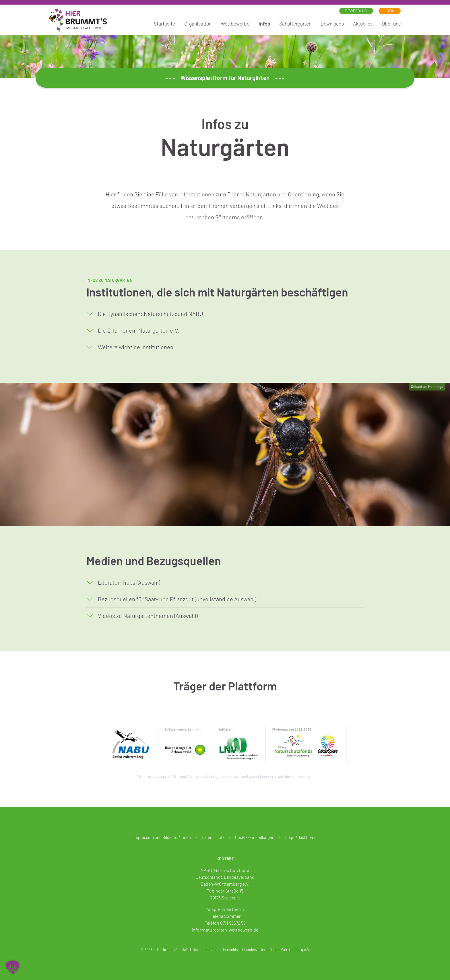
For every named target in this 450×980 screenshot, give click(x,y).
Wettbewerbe (235, 24)
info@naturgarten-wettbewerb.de (225, 930)
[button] (13, 967)
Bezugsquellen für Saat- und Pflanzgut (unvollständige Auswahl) (177, 599)
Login (390, 11)
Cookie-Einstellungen (255, 837)
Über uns (391, 24)
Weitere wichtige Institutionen (136, 347)
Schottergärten (295, 24)
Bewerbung (356, 11)
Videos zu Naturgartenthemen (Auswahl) (148, 616)
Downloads (332, 24)
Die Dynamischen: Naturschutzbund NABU (151, 314)
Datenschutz (213, 837)
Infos (264, 24)
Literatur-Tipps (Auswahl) (129, 582)
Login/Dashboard (301, 837)
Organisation (198, 24)
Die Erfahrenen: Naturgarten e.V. (139, 330)
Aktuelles (363, 24)
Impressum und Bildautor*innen (162, 837)
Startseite (164, 24)
